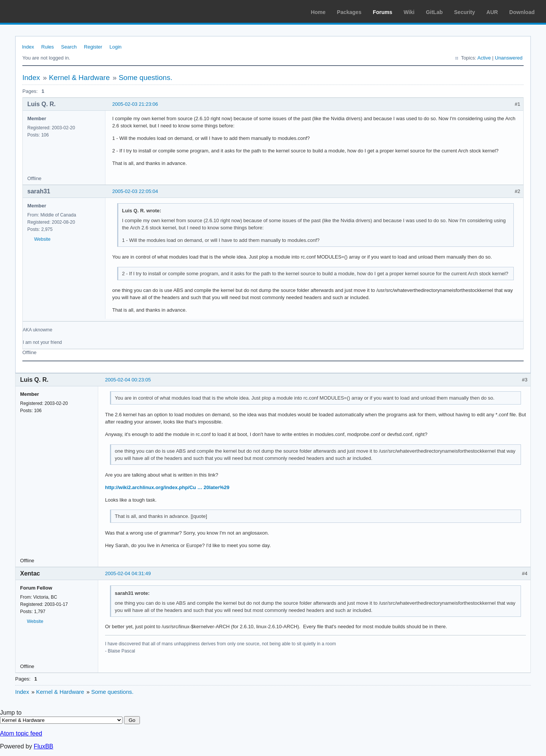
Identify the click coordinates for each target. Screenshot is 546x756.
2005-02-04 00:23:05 (128, 380)
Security (465, 12)
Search (69, 47)
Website (42, 239)
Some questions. (146, 78)
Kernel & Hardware (79, 78)
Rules (48, 47)
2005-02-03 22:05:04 (135, 191)
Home (318, 12)
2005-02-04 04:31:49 (128, 573)
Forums (382, 12)
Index (28, 47)
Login (116, 47)
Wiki (409, 12)
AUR (492, 12)
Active (484, 58)
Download (522, 12)
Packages (349, 12)
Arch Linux (42, 11)
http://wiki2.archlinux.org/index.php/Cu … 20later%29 (167, 487)
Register (93, 47)
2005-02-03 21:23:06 (135, 104)
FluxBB (44, 746)
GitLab (434, 12)
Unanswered (509, 58)
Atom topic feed (21, 733)
